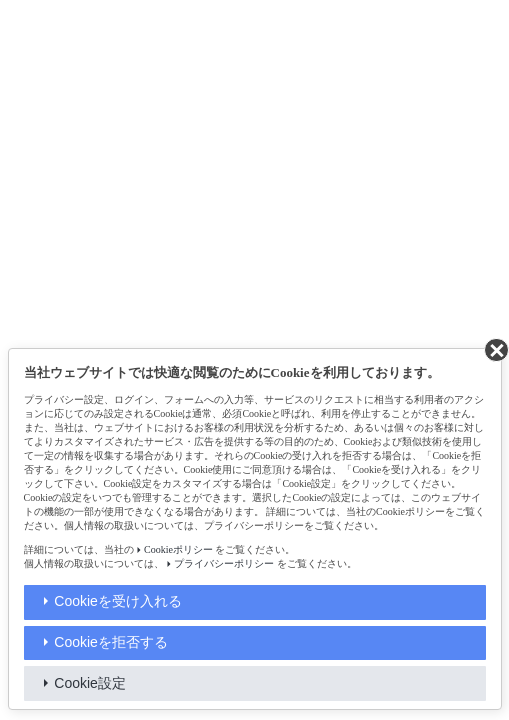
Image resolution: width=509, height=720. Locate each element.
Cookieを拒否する (111, 642)
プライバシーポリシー (224, 563)
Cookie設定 (90, 683)
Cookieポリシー (178, 549)
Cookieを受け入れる (118, 601)
